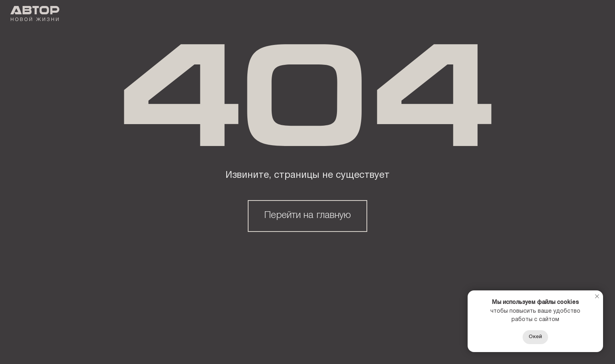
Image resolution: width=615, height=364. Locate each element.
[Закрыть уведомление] (597, 296)
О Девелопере (152, 14)
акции (264, 14)
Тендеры (315, 14)
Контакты (473, 14)
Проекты (215, 14)
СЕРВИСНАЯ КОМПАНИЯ (394, 14)
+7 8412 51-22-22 (573, 15)
